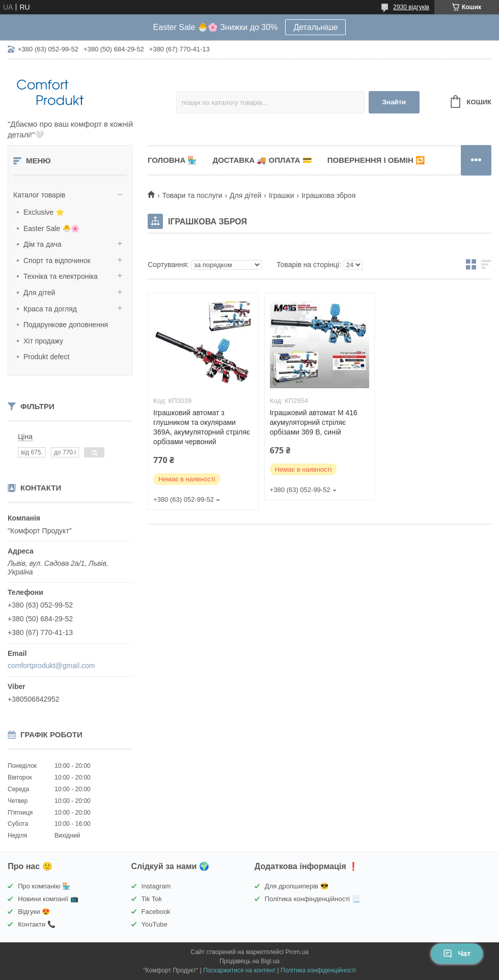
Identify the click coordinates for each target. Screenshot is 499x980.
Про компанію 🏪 (44, 886)
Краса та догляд (50, 309)
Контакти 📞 (37, 924)
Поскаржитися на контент (239, 970)
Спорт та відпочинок (57, 261)
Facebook (156, 912)
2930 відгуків (411, 7)
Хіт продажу (43, 341)
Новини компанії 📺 (48, 899)
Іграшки (282, 195)
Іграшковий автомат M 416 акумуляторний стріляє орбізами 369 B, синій (314, 422)
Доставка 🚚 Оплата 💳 (262, 160)
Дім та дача (43, 244)
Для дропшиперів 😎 (297, 886)
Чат (457, 954)
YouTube (155, 924)
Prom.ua (297, 952)
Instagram (156, 886)
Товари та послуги (192, 195)
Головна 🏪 (172, 160)
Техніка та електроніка (61, 276)
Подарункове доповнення (66, 325)
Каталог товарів (39, 195)
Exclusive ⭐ (44, 212)
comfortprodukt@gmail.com (51, 666)
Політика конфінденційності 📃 (312, 899)
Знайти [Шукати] (394, 102)
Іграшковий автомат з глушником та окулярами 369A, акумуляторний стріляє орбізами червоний (202, 427)
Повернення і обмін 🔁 (376, 160)
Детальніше (315, 27)
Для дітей (39, 293)
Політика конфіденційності (318, 970)
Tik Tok (152, 899)
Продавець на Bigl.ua (249, 961)
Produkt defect (46, 357)
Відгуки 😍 (34, 912)
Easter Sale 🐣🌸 (51, 228)
